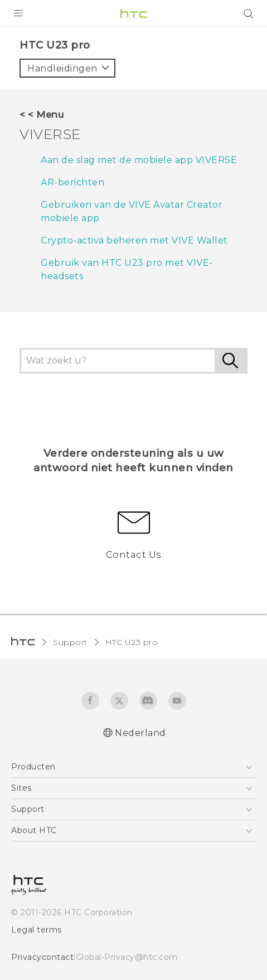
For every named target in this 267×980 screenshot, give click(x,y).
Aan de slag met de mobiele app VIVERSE (139, 160)
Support (70, 642)
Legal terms (37, 930)
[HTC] (134, 13)
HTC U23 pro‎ (132, 642)
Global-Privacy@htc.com (127, 957)
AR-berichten (72, 182)
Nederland (140, 733)
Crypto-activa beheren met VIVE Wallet (134, 240)
